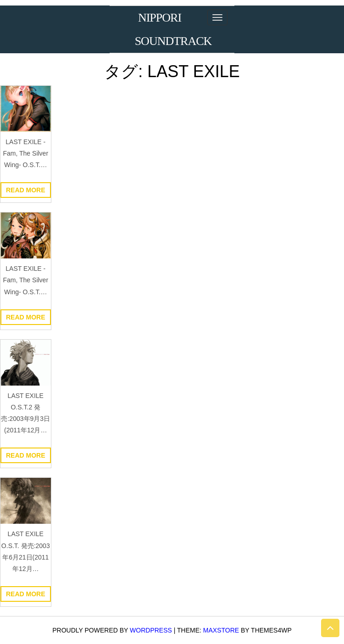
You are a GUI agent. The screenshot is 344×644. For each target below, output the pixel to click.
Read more (26, 190)
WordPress (151, 630)
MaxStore (221, 630)
